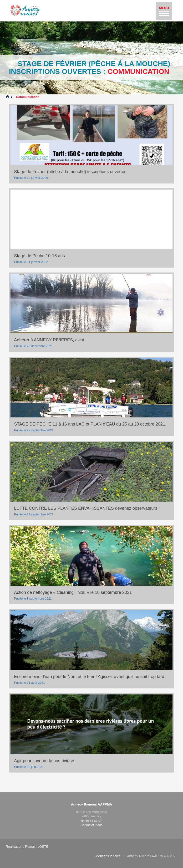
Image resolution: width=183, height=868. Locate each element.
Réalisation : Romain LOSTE (27, 847)
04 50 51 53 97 (92, 821)
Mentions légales (108, 856)
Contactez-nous (91, 825)
